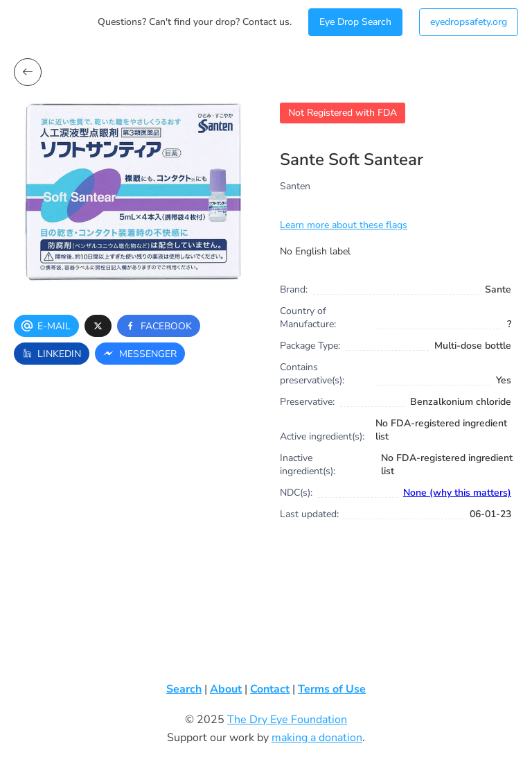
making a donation (317, 738)
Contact (270, 689)
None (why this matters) (457, 493)
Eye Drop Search (355, 22)
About (226, 689)
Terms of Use (332, 689)
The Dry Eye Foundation (287, 720)
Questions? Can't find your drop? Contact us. (195, 22)
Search (184, 689)
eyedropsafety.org (469, 22)
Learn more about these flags (344, 225)
